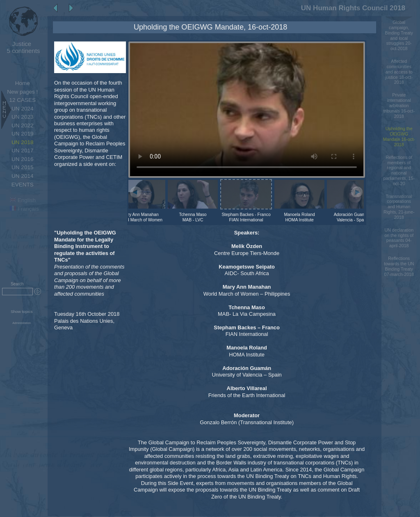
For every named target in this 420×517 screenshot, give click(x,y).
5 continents (22, 47)
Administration (22, 323)
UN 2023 (22, 117)
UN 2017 (22, 151)
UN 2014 (22, 176)
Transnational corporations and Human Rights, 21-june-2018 (399, 207)
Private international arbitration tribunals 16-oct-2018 (399, 105)
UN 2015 (22, 167)
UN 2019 (22, 134)
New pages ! (22, 92)
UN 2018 (22, 142)
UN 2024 (22, 109)
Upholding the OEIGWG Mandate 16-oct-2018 (399, 136)
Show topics (22, 311)
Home (23, 83)
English (23, 200)
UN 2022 (22, 125)
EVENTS (23, 185)
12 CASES (22, 100)
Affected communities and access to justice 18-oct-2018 (399, 72)
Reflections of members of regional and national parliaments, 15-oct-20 (399, 170)
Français (24, 209)
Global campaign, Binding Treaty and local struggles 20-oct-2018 (399, 35)
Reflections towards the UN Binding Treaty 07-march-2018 (399, 266)
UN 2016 (22, 159)
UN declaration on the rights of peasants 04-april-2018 (399, 238)
